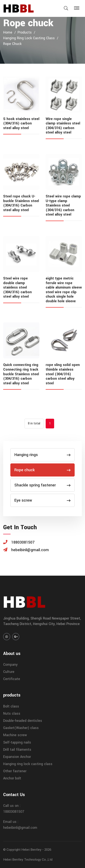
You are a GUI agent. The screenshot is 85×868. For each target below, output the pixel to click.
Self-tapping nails (17, 742)
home (8, 32)
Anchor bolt (12, 778)
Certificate (12, 679)
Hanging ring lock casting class (29, 38)
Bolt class (11, 706)
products (25, 32)
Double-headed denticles (23, 721)
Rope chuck (12, 44)
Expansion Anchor (17, 757)
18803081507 (14, 812)
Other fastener (15, 771)
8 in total (34, 423)
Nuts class (12, 713)
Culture (9, 672)
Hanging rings (42, 455)
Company (10, 665)
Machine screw (15, 735)
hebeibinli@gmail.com (20, 828)
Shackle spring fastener (42, 485)
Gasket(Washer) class (21, 728)
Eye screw (42, 500)
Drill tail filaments (17, 750)
